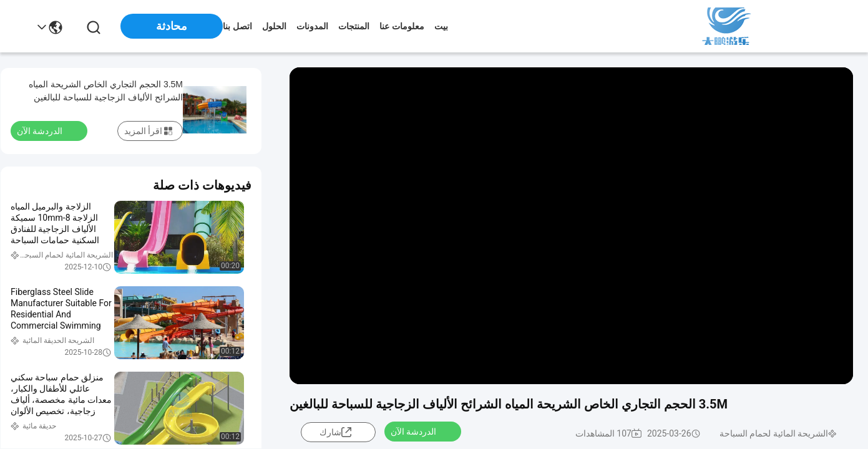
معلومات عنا (402, 26)
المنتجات (354, 26)
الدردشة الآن (421, 431)
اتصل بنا (237, 26)
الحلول (274, 26)
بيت (441, 26)
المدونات (312, 26)
